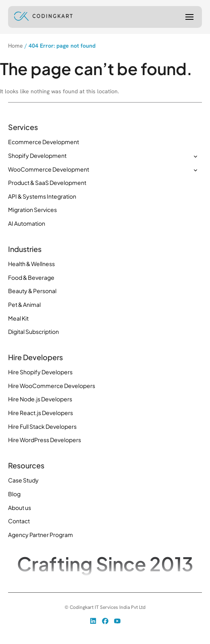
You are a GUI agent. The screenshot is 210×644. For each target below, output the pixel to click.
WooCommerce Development (49, 169)
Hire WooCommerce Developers (52, 386)
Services (23, 127)
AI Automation (27, 223)
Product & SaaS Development (47, 183)
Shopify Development (37, 155)
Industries (25, 249)
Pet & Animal (24, 304)
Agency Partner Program (41, 535)
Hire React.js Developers (41, 413)
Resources (26, 466)
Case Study (23, 480)
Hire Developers (35, 357)
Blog (14, 494)
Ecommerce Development (44, 142)
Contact (19, 521)
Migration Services (32, 210)
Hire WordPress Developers (45, 440)
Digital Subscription (33, 331)
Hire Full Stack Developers (42, 426)
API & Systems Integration (42, 196)
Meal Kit (18, 318)
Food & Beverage (31, 277)
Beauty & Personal (32, 291)
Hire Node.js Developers (40, 399)
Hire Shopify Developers (40, 372)
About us (20, 508)
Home (16, 46)
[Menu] (189, 17)
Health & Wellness (31, 264)
